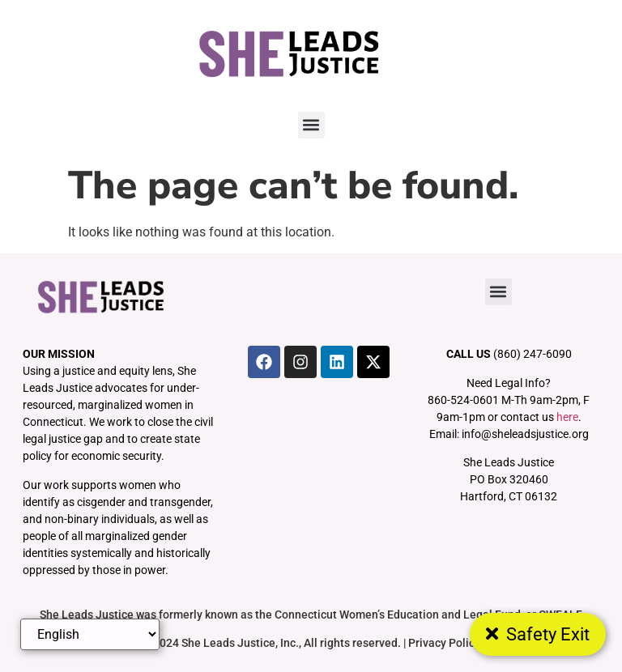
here (567, 417)
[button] (311, 125)
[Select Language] (90, 634)
